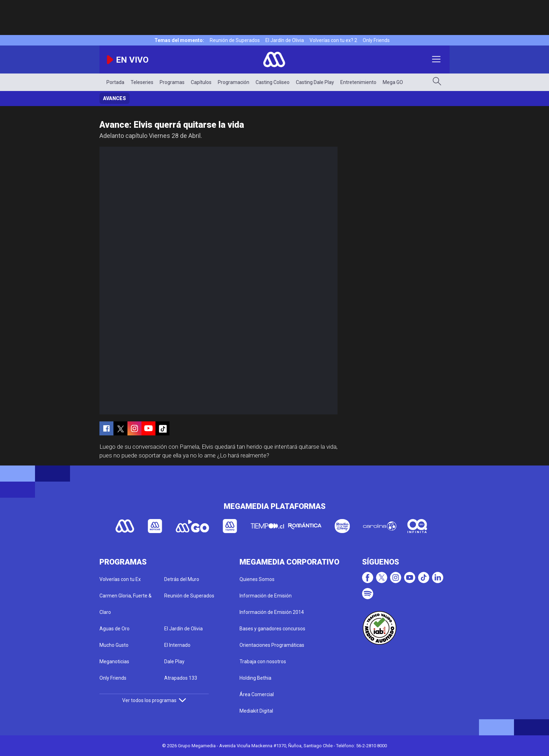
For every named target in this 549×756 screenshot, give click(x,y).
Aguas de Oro (114, 629)
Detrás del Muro (182, 579)
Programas (172, 82)
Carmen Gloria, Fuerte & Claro (126, 604)
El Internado (177, 645)
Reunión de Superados (235, 40)
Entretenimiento (358, 82)
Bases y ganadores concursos (272, 629)
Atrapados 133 (181, 678)
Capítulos (201, 82)
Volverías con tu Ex (120, 579)
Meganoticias (114, 661)
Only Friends (376, 40)
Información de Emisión (266, 596)
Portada (115, 82)
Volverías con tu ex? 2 (333, 40)
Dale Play (174, 661)
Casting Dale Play (315, 82)
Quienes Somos (257, 579)
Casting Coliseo (273, 82)
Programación (234, 82)
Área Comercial (257, 694)
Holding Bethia (255, 678)
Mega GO (393, 82)
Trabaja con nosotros (263, 661)
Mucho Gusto (114, 645)
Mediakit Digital (256, 711)
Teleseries (142, 82)
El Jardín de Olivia (285, 40)
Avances (114, 98)
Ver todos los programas (154, 700)
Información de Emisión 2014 (272, 612)
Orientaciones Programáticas (272, 645)
